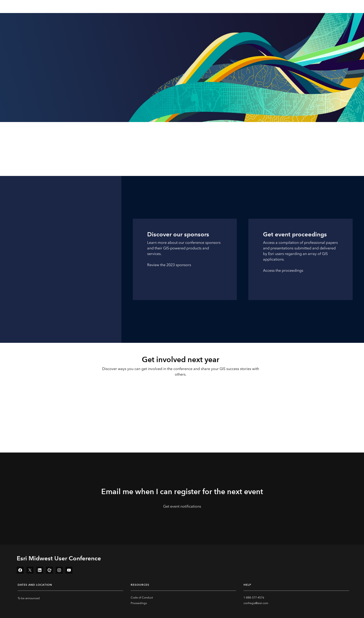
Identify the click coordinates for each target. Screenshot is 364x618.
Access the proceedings (283, 270)
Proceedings (139, 603)
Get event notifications (182, 506)
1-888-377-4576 (254, 598)
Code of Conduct (142, 598)
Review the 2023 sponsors (169, 265)
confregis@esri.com (256, 603)
